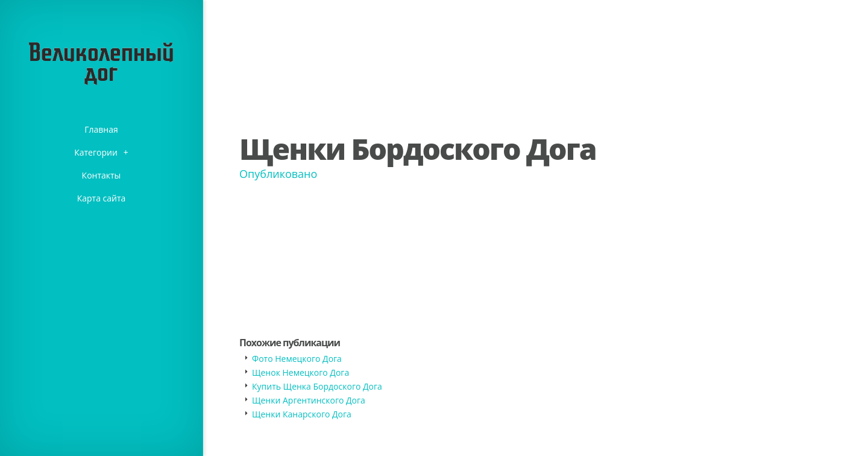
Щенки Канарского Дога (302, 414)
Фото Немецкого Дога (297, 359)
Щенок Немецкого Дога (300, 372)
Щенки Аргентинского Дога (309, 400)
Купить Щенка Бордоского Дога (317, 386)
